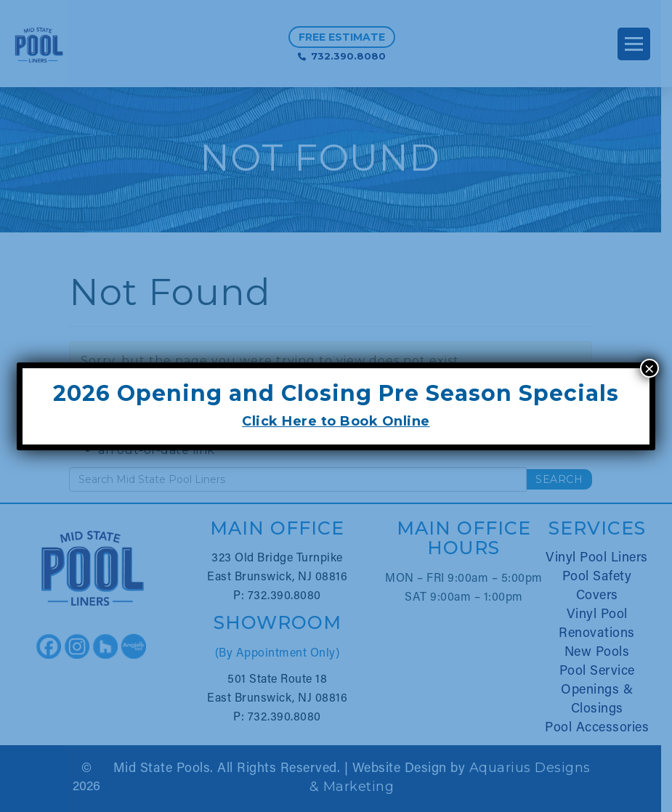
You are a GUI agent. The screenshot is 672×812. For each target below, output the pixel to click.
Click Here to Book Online (336, 421)
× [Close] (649, 368)
